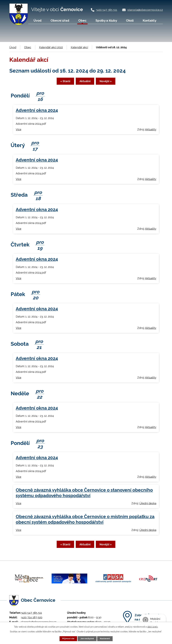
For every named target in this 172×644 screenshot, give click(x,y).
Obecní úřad (60, 20)
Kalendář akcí (79, 47)
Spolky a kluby (106, 20)
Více (19, 131)
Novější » (111, 83)
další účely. (153, 626)
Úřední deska (148, 505)
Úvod (38, 20)
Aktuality (151, 131)
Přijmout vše (67, 638)
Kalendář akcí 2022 (51, 47)
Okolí (130, 20)
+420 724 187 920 (32, 617)
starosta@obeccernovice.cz (145, 10)
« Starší (60, 83)
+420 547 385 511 (107, 10)
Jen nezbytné (87, 638)
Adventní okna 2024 (37, 112)
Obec (82, 20)
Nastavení (106, 638)
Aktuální (85, 83)
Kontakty (149, 20)
